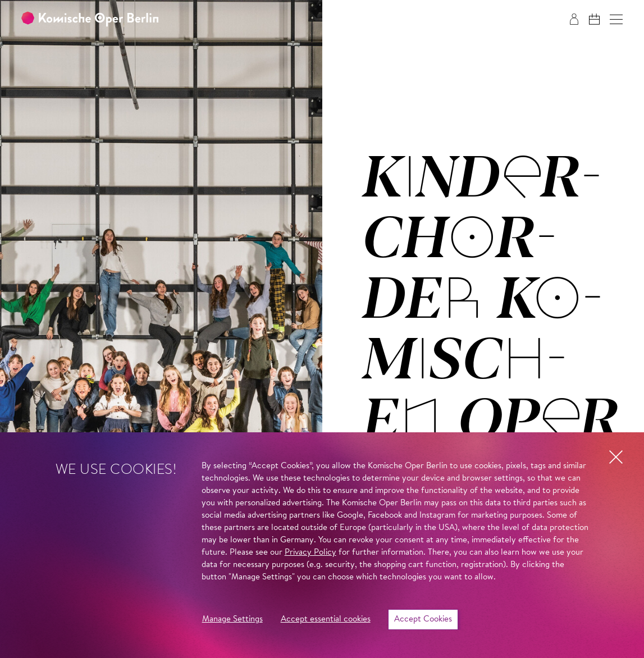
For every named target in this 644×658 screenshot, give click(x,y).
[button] (616, 19)
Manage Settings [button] (232, 620)
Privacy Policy (310, 553)
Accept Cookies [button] (423, 620)
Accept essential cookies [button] (326, 620)
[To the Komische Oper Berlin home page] (90, 19)
